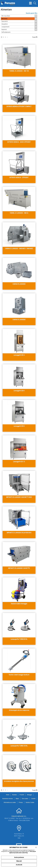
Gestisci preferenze (19, 857)
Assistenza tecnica (8, 799)
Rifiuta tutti (19, 861)
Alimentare (19, 19)
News (17, 799)
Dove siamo (25, 799)
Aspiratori (19, 30)
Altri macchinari (19, 16)
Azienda (14, 795)
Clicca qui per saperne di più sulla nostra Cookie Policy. (22, 852)
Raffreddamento (6, 32)
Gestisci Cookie (30, 802)
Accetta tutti (19, 865)
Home (8, 795)
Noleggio (29, 795)
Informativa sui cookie (10, 802)
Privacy (21, 802)
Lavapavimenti (19, 27)
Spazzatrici (19, 21)
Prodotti (22, 795)
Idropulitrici (19, 24)
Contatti (33, 799)
